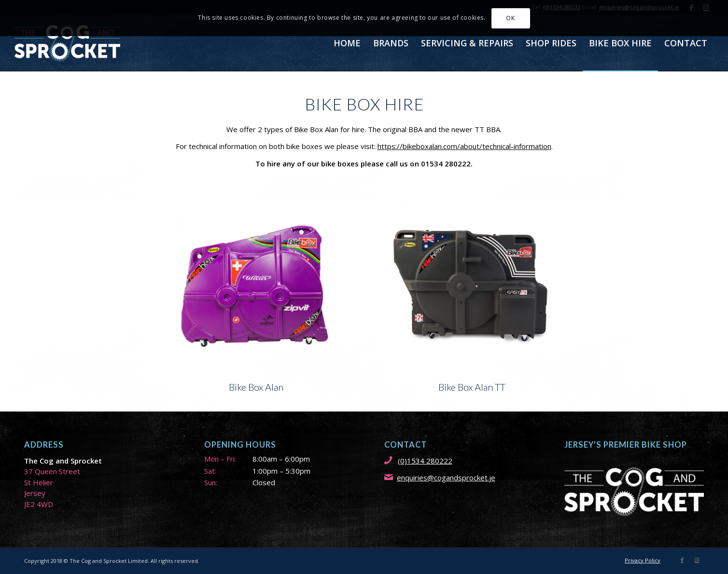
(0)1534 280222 (425, 461)
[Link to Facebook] (682, 560)
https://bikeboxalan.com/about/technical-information (464, 146)
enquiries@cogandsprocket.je (446, 478)
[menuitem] (347, 43)
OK (510, 18)
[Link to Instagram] (697, 560)
